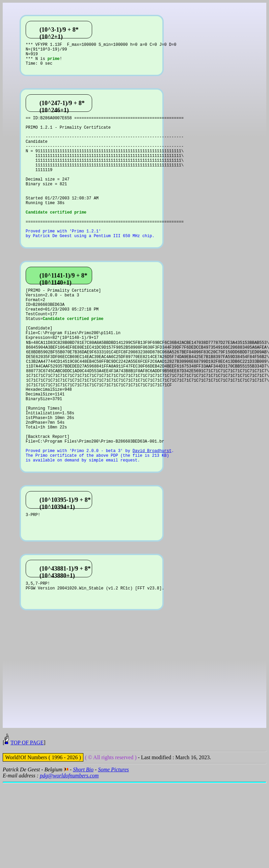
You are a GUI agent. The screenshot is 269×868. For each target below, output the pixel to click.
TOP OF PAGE (27, 827)
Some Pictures (113, 854)
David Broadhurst (152, 518)
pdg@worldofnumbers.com (69, 860)
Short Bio (83, 854)
